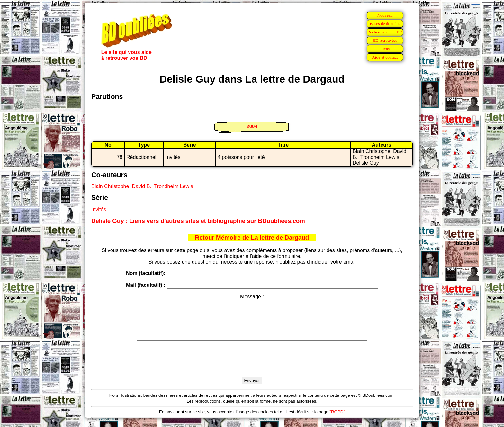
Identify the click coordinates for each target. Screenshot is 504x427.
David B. (141, 186)
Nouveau (385, 15)
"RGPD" (337, 418)
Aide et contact (385, 57)
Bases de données (385, 24)
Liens (385, 49)
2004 (252, 126)
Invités (99, 209)
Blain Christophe (110, 186)
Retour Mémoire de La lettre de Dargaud (252, 237)
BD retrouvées (385, 40)
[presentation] (252, 366)
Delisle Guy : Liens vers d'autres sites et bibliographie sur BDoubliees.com (198, 221)
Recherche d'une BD (385, 32)
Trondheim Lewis (173, 186)
